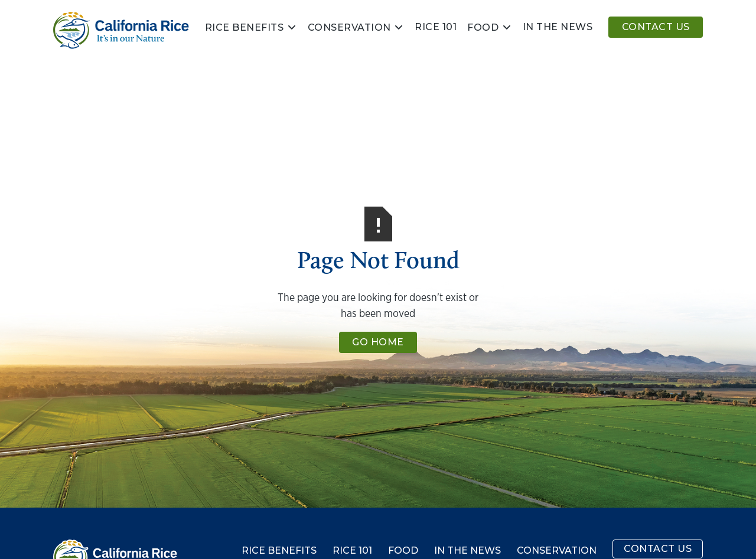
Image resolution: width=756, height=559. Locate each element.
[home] (121, 30)
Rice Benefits (245, 28)
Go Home (378, 342)
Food (483, 28)
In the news (558, 27)
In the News (467, 551)
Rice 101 (436, 27)
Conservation (349, 28)
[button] (251, 27)
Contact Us (656, 27)
